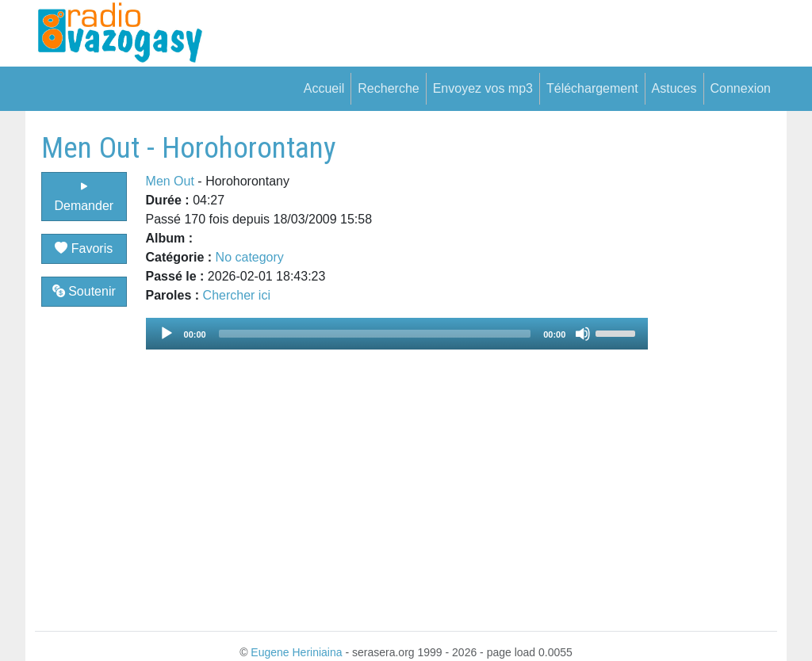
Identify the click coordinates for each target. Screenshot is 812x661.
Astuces (674, 88)
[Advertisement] (712, 368)
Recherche (388, 88)
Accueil (324, 88)
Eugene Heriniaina (296, 652)
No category (250, 257)
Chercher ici (237, 295)
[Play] (167, 334)
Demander (84, 196)
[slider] (375, 334)
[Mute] (583, 334)
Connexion (741, 88)
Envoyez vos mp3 (483, 88)
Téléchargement (592, 88)
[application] (397, 334)
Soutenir (84, 291)
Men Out (170, 181)
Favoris (84, 248)
